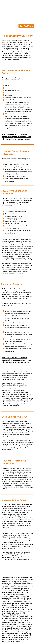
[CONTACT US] (26, 11)
